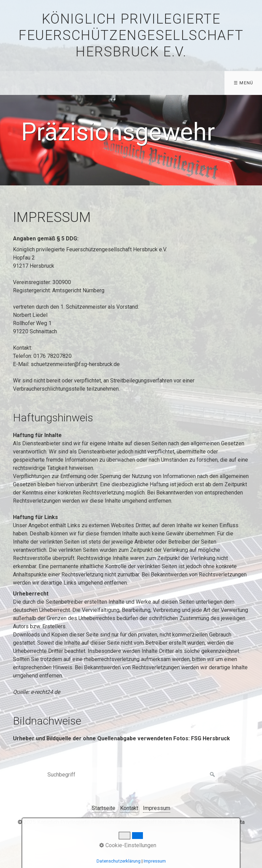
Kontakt (129, 808)
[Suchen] (213, 775)
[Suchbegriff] (131, 775)
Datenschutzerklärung (119, 861)
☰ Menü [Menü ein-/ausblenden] (244, 83)
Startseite (104, 808)
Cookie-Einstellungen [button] (128, 845)
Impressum (157, 808)
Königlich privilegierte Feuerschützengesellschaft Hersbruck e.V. (131, 35)
